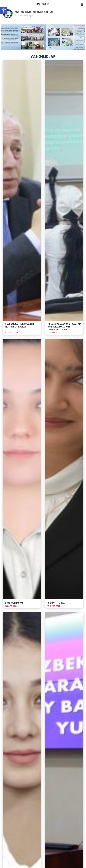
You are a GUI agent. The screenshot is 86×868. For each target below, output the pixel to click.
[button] (4, 11)
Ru (43, 4)
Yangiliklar (43, 57)
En (48, 4)
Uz (39, 4)
